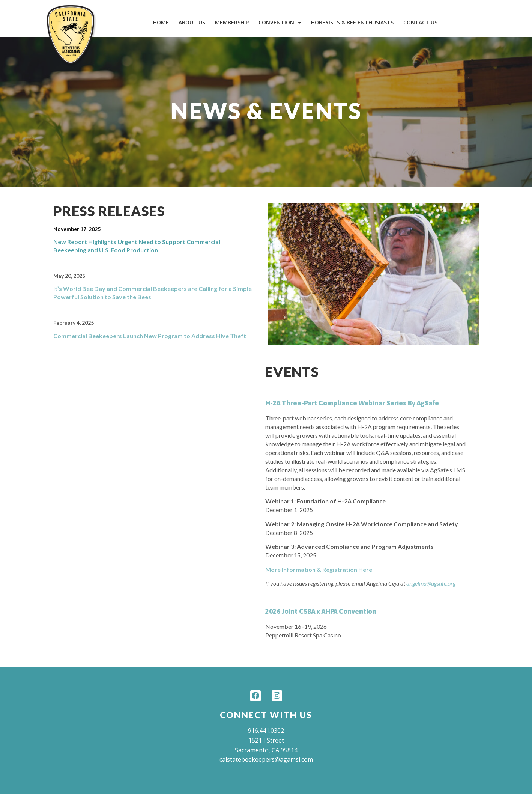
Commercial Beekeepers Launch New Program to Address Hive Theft (150, 336)
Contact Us (420, 22)
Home (161, 22)
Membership (232, 22)
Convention (280, 23)
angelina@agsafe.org (431, 583)
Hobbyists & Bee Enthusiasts (352, 22)
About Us (192, 22)
